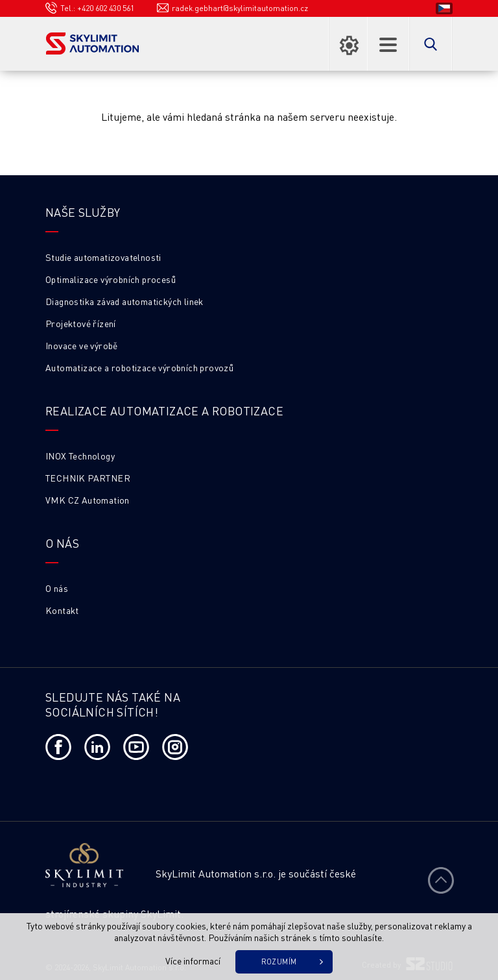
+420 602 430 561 (106, 8)
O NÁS (62, 543)
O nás (57, 588)
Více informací (193, 961)
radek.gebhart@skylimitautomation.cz (240, 8)
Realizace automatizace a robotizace (164, 410)
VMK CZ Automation (88, 500)
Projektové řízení (81, 323)
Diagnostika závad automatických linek (124, 301)
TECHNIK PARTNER (88, 478)
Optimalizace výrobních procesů (111, 279)
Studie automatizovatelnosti (103, 257)
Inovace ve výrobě (82, 345)
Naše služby (83, 212)
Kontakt (62, 610)
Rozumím (279, 962)
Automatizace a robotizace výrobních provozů (139, 367)
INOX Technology (80, 456)
